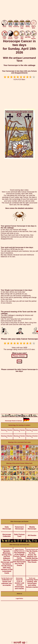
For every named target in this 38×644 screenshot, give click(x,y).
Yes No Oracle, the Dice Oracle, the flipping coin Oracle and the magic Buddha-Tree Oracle (32, 555)
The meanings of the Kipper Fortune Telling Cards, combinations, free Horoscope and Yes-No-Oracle (19, 557)
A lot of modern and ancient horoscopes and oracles (19, 583)
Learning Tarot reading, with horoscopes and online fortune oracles (32, 582)
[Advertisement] (19, 10)
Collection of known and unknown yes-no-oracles (7, 581)
